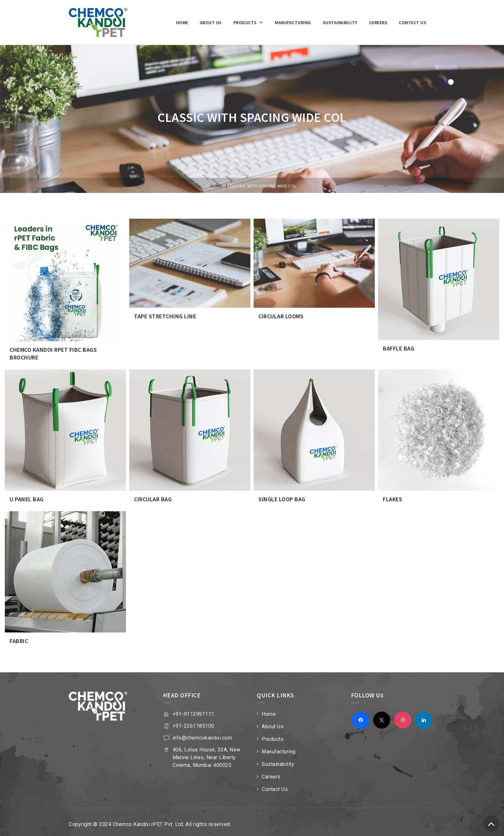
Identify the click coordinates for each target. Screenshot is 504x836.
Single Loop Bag (282, 496)
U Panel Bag (27, 496)
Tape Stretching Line (165, 316)
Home (182, 23)
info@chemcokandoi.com (203, 733)
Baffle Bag (399, 348)
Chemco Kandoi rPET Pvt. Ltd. (148, 819)
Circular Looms (281, 316)
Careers (378, 23)
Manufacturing (293, 23)
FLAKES (392, 496)
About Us (273, 721)
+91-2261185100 (194, 721)
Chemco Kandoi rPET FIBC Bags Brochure (53, 352)
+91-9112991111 (194, 709)
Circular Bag (153, 496)
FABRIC (19, 636)
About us (211, 23)
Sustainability (340, 23)
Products (248, 23)
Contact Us (413, 23)
